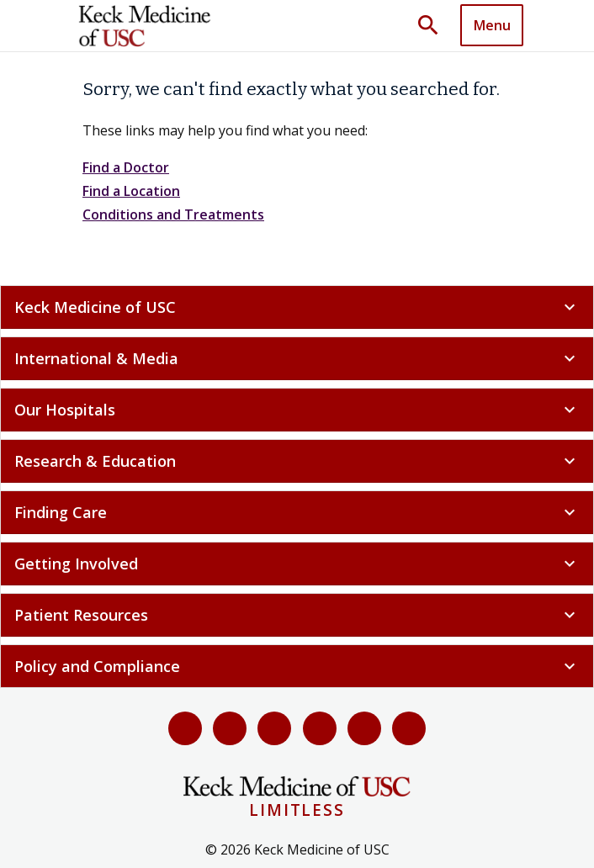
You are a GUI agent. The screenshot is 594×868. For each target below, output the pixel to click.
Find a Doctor (126, 167)
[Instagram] (364, 728)
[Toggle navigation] (492, 25)
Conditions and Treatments (173, 214)
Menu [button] (492, 25)
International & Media (297, 358)
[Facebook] (185, 728)
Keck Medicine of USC (297, 307)
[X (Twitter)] (230, 728)
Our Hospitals (297, 410)
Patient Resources (297, 615)
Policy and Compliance (297, 666)
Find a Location (131, 191)
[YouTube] (274, 728)
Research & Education (297, 461)
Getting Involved (297, 564)
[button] (434, 26)
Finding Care (297, 512)
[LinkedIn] (320, 728)
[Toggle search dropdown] (434, 26)
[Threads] (409, 728)
